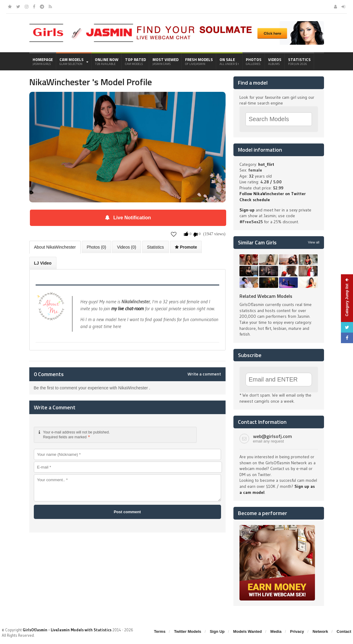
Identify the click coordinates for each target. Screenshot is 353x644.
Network (320, 631)
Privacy (297, 631)
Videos (275, 61)
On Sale (229, 61)
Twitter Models (188, 631)
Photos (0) (96, 247)
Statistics (299, 61)
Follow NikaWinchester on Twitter (273, 194)
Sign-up (247, 210)
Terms (160, 631)
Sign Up (217, 631)
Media (276, 631)
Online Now (107, 61)
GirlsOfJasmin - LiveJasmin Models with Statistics (67, 630)
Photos (254, 61)
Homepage (43, 61)
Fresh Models (199, 61)
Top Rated (135, 61)
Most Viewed (165, 61)
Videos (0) (127, 247)
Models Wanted (247, 631)
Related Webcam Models (266, 296)
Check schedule (255, 200)
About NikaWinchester (55, 247)
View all (314, 242)
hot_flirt (266, 164)
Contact (344, 631)
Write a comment (204, 374)
